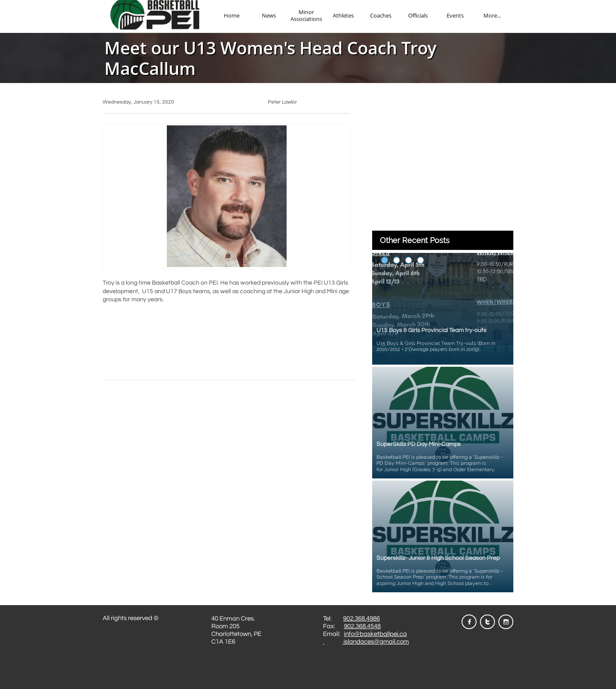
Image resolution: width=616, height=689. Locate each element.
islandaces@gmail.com (376, 642)
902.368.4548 (362, 626)
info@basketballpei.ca (375, 634)
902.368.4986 (361, 619)
